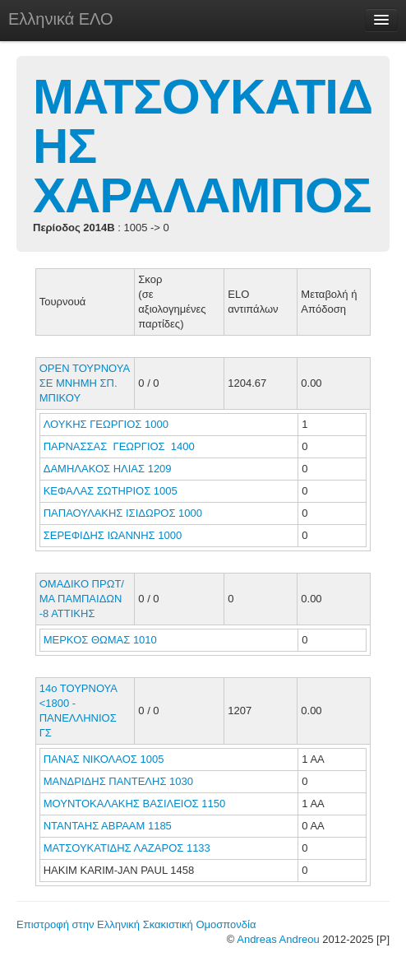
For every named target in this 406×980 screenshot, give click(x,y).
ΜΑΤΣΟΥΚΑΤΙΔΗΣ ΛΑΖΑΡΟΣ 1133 (127, 848)
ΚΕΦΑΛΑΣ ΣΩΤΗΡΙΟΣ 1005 (111, 491)
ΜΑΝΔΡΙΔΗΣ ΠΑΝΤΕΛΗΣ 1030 (118, 781)
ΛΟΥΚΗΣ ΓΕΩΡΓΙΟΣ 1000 (106, 424)
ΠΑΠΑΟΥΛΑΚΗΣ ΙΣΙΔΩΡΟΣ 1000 (123, 513)
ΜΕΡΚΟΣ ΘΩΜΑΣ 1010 (100, 640)
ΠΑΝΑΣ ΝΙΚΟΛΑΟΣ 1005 (104, 759)
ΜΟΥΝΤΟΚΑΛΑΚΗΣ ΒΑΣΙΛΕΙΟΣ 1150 (134, 804)
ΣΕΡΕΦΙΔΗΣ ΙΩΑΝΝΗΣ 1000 (113, 535)
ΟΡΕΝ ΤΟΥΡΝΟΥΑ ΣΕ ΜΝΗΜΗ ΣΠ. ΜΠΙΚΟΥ (85, 383)
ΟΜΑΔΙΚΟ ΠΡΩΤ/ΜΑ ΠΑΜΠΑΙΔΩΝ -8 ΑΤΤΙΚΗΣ (82, 599)
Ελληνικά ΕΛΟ (61, 19)
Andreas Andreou (278, 939)
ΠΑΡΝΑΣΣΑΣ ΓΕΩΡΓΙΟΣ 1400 (119, 446)
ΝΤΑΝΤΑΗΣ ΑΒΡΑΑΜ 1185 (108, 826)
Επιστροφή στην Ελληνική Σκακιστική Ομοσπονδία (136, 924)
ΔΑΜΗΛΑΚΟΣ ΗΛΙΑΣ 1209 (108, 469)
